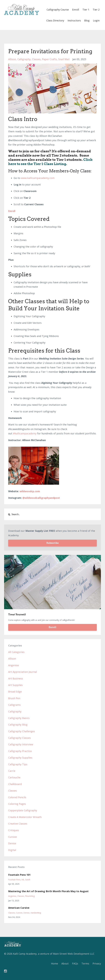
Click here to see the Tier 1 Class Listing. (50, 162)
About (65, 963)
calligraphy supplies (20, 758)
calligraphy (24, 59)
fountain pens (14, 880)
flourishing (30, 896)
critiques (14, 830)
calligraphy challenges (22, 731)
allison (12, 59)
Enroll (76, 10)
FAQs (75, 963)
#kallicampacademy (25, 433)
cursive (13, 837)
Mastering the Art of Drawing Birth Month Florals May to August (48, 891)
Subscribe (52, 543)
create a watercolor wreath (25, 817)
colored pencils (17, 797)
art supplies (15, 685)
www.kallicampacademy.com (38, 178)
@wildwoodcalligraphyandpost (41, 498)
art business (16, 678)
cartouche (14, 777)
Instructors (74, 20)
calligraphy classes (19, 738)
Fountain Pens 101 (19, 875)
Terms (85, 963)
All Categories (16, 652)
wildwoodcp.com (30, 491)
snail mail (64, 59)
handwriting (36, 913)
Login (96, 20)
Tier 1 (86, 10)
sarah (28, 880)
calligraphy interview (21, 744)
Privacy (97, 963)
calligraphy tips (18, 764)
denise (12, 843)
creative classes (18, 824)
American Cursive (19, 908)
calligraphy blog (18, 725)
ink (23, 880)
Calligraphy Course (58, 10)
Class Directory (55, 20)
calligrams (14, 705)
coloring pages (17, 804)
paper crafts (49, 59)
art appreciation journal (23, 672)
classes (36, 59)
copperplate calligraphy (23, 810)
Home (54, 963)
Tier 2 (96, 10)
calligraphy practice (20, 751)
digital (12, 850)
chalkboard (15, 784)
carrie (12, 771)
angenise (14, 665)
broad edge (15, 692)
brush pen (14, 698)
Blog (87, 20)
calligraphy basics (19, 718)
